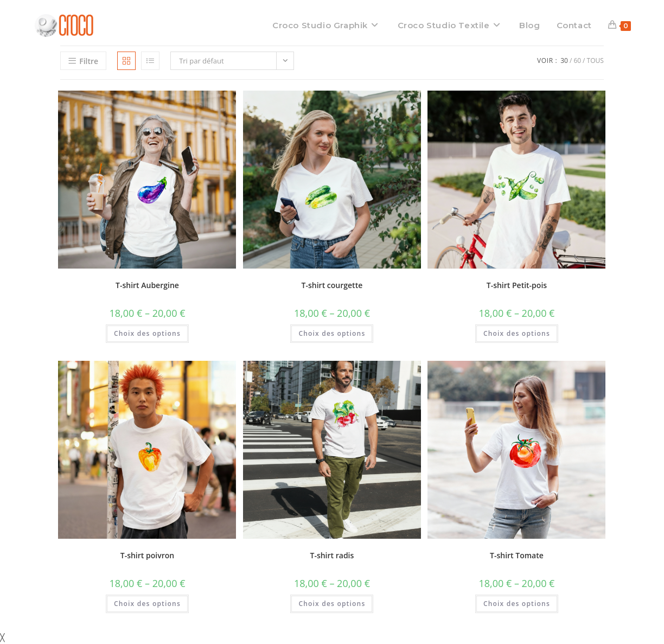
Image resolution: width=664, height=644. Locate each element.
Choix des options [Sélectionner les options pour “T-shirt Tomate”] (517, 604)
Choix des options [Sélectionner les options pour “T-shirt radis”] (332, 604)
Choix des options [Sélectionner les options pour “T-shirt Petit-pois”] (517, 333)
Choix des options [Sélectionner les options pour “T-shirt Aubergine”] (147, 333)
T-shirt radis (332, 555)
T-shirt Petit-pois (517, 285)
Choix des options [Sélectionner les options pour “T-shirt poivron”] (147, 604)
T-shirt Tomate (517, 555)
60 (577, 60)
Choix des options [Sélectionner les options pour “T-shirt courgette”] (332, 333)
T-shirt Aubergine (147, 285)
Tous (595, 60)
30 (564, 60)
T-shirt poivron (147, 555)
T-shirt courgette (332, 285)
